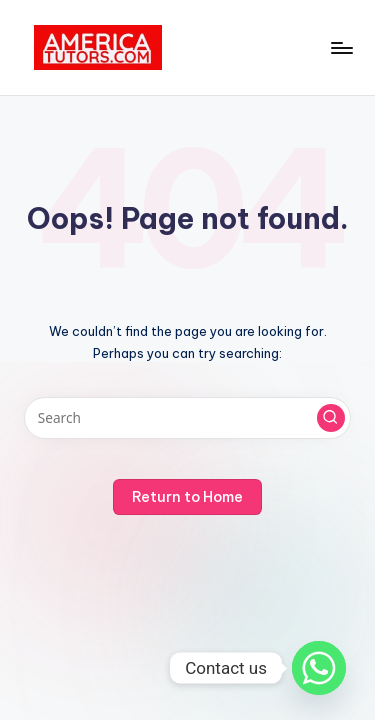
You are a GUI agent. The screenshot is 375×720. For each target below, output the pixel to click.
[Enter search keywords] (187, 418)
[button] (331, 418)
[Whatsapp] (319, 668)
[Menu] (341, 47)
